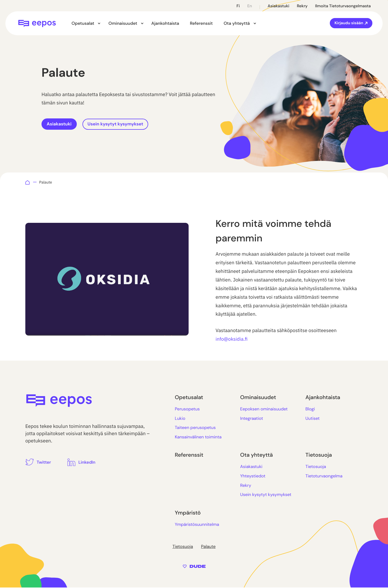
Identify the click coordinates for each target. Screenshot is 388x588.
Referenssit (198, 23)
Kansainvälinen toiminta (198, 437)
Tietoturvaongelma (324, 476)
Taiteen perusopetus (195, 428)
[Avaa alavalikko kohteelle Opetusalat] (98, 24)
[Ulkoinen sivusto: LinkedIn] (81, 463)
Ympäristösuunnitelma (197, 525)
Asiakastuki (278, 6)
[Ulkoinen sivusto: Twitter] (38, 462)
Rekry (302, 6)
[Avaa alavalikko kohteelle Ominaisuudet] (139, 24)
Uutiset (313, 419)
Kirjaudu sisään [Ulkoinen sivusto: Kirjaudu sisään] (349, 23)
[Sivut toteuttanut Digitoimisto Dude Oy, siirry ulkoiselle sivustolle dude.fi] (194, 566)
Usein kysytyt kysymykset (125, 124)
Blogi (310, 409)
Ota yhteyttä (233, 23)
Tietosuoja (319, 456)
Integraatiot (252, 419)
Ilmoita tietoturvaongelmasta (343, 6)
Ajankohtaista (162, 23)
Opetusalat (83, 23)
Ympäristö (188, 513)
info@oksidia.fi (232, 339)
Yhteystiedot (253, 476)
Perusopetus (187, 409)
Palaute (208, 547)
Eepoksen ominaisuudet (264, 409)
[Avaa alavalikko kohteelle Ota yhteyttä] (250, 24)
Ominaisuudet (121, 23)
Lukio (180, 419)
